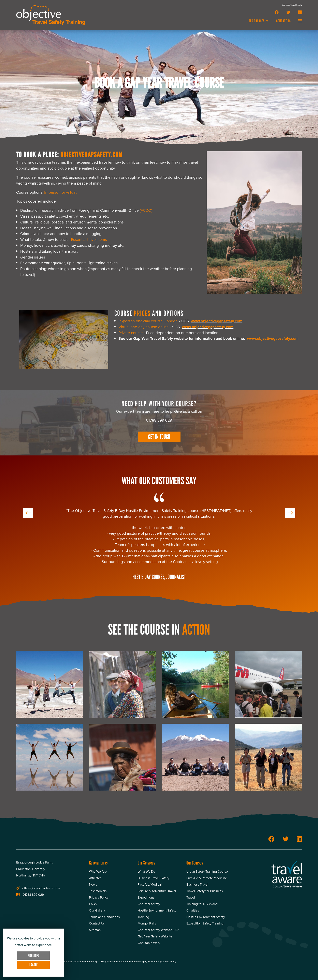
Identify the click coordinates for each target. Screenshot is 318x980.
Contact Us (284, 21)
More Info (34, 956)
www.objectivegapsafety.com (217, 321)
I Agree (33, 965)
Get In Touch (159, 437)
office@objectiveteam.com (38, 888)
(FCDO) (146, 210)
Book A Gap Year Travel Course (159, 83)
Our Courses (259, 21)
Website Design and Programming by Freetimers (133, 962)
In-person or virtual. (61, 192)
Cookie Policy (169, 962)
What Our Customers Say (159, 481)
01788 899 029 (30, 895)
